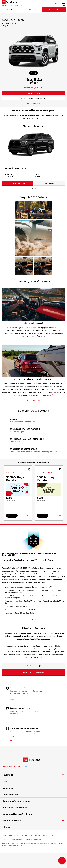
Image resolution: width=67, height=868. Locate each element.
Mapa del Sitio (48, 835)
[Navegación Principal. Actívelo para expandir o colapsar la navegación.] (64, 3)
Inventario (33, 775)
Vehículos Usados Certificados (33, 814)
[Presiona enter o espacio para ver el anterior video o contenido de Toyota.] (27, 188)
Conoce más (37, 839)
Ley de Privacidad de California (30, 835)
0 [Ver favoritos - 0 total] (57, 3)
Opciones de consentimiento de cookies (16, 839)
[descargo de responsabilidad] (10, 23)
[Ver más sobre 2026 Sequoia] (34, 73)
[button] (34, 210)
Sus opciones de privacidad (15, 766)
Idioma (33, 827)
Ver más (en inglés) (33, 400)
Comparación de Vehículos (33, 801)
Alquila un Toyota (33, 820)
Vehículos (33, 788)
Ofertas (33, 781)
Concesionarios (33, 794)
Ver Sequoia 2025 (33, 103)
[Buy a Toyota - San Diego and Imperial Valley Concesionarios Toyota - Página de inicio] (13, 2)
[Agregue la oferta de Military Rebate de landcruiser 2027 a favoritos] (60, 469)
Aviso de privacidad (9, 835)
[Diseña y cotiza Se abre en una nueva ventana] (33, 666)
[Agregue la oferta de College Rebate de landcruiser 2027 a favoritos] (29, 469)
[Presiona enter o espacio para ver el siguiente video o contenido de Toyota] (40, 188)
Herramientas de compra (33, 807)
